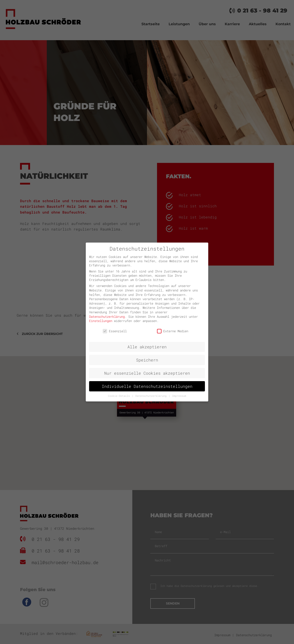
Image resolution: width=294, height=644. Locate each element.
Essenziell (115, 331)
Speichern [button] (147, 360)
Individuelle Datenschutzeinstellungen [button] (147, 386)
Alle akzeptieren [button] (147, 347)
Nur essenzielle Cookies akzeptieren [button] (147, 373)
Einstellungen (101, 321)
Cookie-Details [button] (120, 396)
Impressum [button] (179, 396)
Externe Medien (173, 331)
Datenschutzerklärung (107, 317)
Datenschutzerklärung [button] (152, 396)
